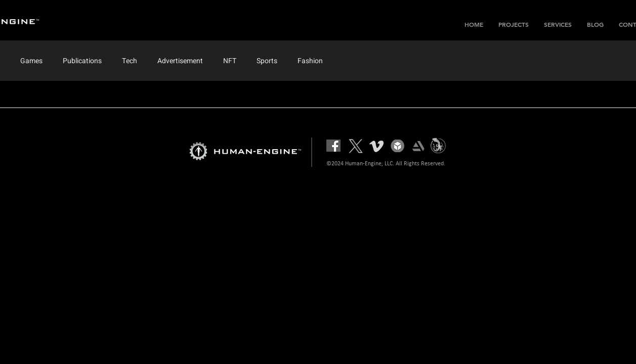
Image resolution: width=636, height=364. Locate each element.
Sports (267, 61)
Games (31, 61)
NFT (230, 61)
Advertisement (180, 61)
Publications (82, 61)
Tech (130, 61)
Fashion (310, 61)
